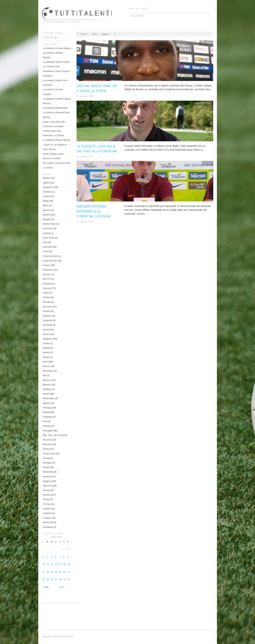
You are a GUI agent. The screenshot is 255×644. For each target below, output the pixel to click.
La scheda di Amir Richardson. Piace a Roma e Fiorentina (57, 71)
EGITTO (47, 279)
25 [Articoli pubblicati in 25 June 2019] (48, 579)
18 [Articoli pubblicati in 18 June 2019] (48, 572)
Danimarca (48, 270)
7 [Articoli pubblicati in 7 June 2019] (60, 557)
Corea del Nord (50, 256)
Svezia (46, 490)
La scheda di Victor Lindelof (56, 62)
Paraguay (47, 417)
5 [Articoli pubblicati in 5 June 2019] (51, 557)
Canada (47, 233)
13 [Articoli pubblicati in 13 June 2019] (56, 564)
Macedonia (48, 371)
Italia (45, 362)
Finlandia (47, 284)
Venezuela (48, 522)
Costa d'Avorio (50, 261)
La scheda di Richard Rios (56, 108)
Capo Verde (49, 238)
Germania (48, 307)
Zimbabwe (48, 527)
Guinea (46, 334)
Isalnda (46, 348)
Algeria (46, 183)
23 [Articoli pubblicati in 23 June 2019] (69, 572)
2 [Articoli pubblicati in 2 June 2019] (68, 549)
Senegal (47, 463)
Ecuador (47, 274)
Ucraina (47, 509)
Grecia (46, 330)
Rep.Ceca (48, 440)
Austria (46, 196)
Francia (46, 288)
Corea (46, 251)
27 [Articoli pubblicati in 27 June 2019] (56, 579)
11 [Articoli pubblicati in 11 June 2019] (48, 564)
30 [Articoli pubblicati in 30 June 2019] (69, 579)
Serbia (46, 467)
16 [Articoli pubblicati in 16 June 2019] (69, 564)
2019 (94, 34)
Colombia (47, 247)
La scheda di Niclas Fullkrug (57, 140)
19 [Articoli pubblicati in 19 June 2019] (52, 572)
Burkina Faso (49, 224)
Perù (45, 421)
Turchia (46, 504)
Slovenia (47, 477)
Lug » (62, 587)
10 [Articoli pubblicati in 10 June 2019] (44, 564)
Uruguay (47, 518)
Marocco (47, 380)
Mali (45, 375)
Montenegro (49, 398)
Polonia (46, 426)
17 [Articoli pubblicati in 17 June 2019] (44, 572)
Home (84, 34)
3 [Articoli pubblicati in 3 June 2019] (43, 557)
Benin (46, 205)
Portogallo (48, 431)
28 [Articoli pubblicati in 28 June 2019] (60, 579)
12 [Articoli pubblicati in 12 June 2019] (52, 564)
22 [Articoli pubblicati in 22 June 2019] (64, 572)
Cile (45, 242)
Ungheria (47, 513)
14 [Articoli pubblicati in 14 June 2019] (60, 564)
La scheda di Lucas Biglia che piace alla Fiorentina (97, 149)
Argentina (47, 187)
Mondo (46, 394)
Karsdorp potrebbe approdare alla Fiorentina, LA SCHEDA (93, 211)
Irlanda (46, 343)
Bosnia (46, 210)
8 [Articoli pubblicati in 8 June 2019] (64, 557)
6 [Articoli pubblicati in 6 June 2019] (56, 557)
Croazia (47, 265)
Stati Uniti (47, 486)
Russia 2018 (49, 454)
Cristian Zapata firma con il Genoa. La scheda (97, 88)
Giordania (48, 325)
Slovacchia (48, 472)
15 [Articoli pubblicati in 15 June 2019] (64, 564)
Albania (46, 178)
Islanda (46, 352)
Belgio (46, 201)
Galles (46, 293)
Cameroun (48, 228)
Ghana (46, 311)
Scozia (46, 458)
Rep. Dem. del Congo (53, 435)
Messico (47, 385)
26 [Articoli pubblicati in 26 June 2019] (52, 579)
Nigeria (46, 403)
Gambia (47, 297)
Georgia (47, 302)
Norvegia (47, 408)
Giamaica (47, 316)
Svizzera (47, 495)
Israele (46, 357)
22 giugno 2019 (85, 96)
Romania (47, 444)
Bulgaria (47, 219)
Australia (47, 192)
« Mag (45, 587)
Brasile (46, 215)
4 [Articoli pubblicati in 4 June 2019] (47, 557)
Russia (46, 449)
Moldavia (47, 389)
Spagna (47, 481)
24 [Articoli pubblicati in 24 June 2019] (44, 579)
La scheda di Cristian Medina (57, 48)
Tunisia (46, 499)
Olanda (46, 412)
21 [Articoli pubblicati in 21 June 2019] (60, 572)
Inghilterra (48, 339)
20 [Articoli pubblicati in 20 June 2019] (56, 572)
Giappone (48, 320)
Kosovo (46, 366)
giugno (105, 34)
